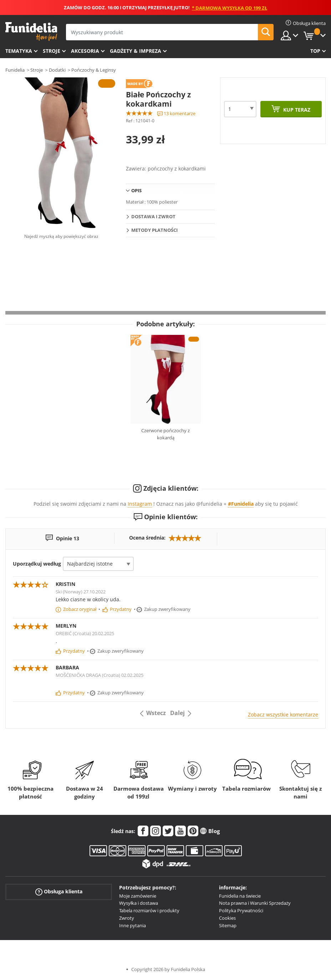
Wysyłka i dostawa (139, 903)
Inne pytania (133, 925)
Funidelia (15, 70)
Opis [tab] (136, 190)
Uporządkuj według (37, 564)
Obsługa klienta (59, 891)
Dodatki (57, 70)
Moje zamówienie (138, 896)
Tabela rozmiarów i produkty (149, 910)
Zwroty (127, 918)
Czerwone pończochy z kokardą (165, 434)
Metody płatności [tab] (154, 230)
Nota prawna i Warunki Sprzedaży (255, 903)
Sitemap (228, 925)
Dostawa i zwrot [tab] (153, 216)
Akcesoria (85, 51)
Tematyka (19, 51)
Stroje (52, 51)
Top (315, 51)
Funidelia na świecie (240, 896)
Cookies (227, 918)
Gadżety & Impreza (136, 51)
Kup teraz (296, 110)
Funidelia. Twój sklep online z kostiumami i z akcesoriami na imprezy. (31, 32)
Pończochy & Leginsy (94, 70)
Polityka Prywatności (241, 910)
